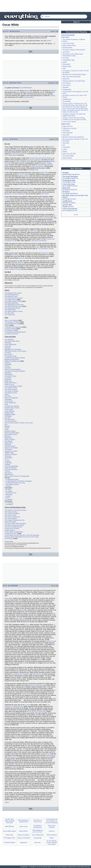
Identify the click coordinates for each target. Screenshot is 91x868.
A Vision (7, 471)
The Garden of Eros (11, 388)
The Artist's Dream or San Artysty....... (17, 351)
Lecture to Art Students (12, 529)
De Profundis (9, 539)
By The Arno (9, 354)
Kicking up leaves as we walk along (74, 81)
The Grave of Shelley (11, 391)
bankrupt (22, 258)
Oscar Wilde (23, 88)
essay (65, 193)
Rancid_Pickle (16, 83)
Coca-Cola (66, 135)
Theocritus (8, 456)
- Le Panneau (9, 503)
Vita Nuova (8, 473)
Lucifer (65, 149)
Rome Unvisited (10, 439)
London (30, 189)
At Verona (8, 346)
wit (7, 280)
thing (64, 190)
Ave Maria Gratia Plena (12, 341)
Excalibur (66, 173)
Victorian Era (50, 641)
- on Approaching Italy (12, 479)
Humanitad (8, 399)
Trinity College (20, 161)
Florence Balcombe (18, 194)
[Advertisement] (45, 6)
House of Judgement (11, 398)
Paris (35, 268)
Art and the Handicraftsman (13, 527)
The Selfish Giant (10, 310)
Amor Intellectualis (11, 344)
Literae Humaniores (37, 166)
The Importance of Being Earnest (15, 332)
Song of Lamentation (11, 448)
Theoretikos (8, 458)
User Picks (65, 37)
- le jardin (8, 496)
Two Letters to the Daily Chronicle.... (16, 510)
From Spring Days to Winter (14, 386)
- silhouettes (9, 494)
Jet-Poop (73, 182)
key (24, 663)
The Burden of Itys (11, 356)
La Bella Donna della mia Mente (15, 358)
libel (19, 733)
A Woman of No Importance (13, 327)
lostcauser (74, 186)
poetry (65, 199)
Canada (7, 200)
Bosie (23, 219)
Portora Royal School (36, 158)
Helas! (7, 394)
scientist (16, 91)
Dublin (52, 147)
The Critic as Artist (10, 515)
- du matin (8, 489)
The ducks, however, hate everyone (74, 50)
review (65, 178)
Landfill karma (67, 99)
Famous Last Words (24, 838)
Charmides (8, 364)
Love (24, 749)
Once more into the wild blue (71, 77)
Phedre (7, 428)
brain (18, 92)
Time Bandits (67, 101)
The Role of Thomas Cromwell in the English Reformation (74, 115)
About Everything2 (68, 35)
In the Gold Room (10, 403)
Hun (64, 145)
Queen (48, 41)
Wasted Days (9, 474)
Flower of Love (9, 384)
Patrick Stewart (67, 158)
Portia (7, 429)
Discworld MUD (67, 48)
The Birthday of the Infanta (13, 293)
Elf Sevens (66, 192)
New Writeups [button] (76, 168)
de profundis (38, 838)
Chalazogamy (67, 90)
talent (44, 798)
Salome (7, 325)
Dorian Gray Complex (52, 826)
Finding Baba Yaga (68, 60)
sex (30, 736)
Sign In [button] (76, 22)
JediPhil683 (14, 586)
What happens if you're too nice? (38, 831)
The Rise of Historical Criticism (14, 525)
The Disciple (9, 374)
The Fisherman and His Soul (14, 298)
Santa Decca (9, 443)
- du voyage (8, 491)
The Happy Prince (10, 300)
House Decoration (10, 522)
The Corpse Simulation (70, 177)
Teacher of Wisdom (11, 454)
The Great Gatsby (68, 156)
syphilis (42, 92)
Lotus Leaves (9, 409)
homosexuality (29, 97)
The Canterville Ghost (12, 295)
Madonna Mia (9, 413)
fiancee (9, 194)
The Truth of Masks (11, 519)
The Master (8, 416)
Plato (48, 754)
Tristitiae (7, 464)
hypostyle (71, 207)
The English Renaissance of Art (15, 520)
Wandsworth (44, 253)
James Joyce (24, 826)
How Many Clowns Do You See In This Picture (75, 196)
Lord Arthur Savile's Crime (13, 301)
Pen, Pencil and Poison (12, 514)
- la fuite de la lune (11, 493)
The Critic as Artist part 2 (13, 517)
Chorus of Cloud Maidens (13, 369)
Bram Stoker (45, 194)
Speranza (24, 154)
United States (45, 198)
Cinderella (15, 767)
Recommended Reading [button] (76, 32)
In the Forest (9, 401)
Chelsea (23, 189)
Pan (6, 424)
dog (37, 247)
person (6, 31)
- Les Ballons (9, 504)
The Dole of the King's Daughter (15, 371)
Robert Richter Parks (69, 45)
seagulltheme (76, 174)
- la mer (7, 498)
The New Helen (10, 419)
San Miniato (8, 441)
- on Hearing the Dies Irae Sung (15, 483)
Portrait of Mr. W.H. (11, 534)
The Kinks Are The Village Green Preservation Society (73, 55)
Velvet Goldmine (52, 835)
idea (5, 586)
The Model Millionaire (11, 303)
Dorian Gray (10, 835)
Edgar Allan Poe (68, 126)
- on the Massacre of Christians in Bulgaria (18, 481)
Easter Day (8, 381)
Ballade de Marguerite (12, 359)
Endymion (8, 379)
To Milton (8, 461)
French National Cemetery (13, 269)
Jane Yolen (66, 52)
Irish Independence (11, 155)
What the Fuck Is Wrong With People (74, 75)
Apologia (8, 348)
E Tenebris (8, 378)
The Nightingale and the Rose (14, 305)
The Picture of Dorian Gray (13, 306)
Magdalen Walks (10, 414)
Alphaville (65, 87)
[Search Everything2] (64, 17)
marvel (28, 694)
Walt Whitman (37, 674)
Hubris (7, 802)
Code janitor (66, 64)
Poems (7, 198)
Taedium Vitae (9, 453)
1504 (64, 69)
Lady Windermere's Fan (12, 324)
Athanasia (8, 343)
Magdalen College (46, 163)
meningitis (29, 92)
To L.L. (7, 459)
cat (33, 772)
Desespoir (8, 373)
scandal (52, 96)
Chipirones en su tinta (69, 128)
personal (66, 186)
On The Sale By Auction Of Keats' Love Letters (52, 843)
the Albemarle (32, 231)
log (64, 207)
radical (21, 796)
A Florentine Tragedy (11, 330)
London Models (10, 530)
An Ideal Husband (10, 329)
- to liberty (8, 486)
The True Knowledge (11, 466)
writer (52, 278)
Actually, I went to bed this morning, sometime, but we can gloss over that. (74, 119)
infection (54, 91)
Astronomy (66, 143)
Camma (7, 366)
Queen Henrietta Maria (12, 433)
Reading (16, 255)
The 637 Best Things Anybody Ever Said (9, 821)
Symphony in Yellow (11, 451)
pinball (65, 62)
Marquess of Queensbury (45, 218)
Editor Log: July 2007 (69, 154)
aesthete (26, 176)
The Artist (8, 353)
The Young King (10, 315)
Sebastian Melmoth (17, 263)
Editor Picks (66, 124)
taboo (39, 660)
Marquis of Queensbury (36, 685)
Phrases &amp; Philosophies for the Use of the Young (22, 537)
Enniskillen (49, 158)
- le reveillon (9, 499)
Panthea (7, 426)
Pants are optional (24, 835)
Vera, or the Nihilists (11, 320)
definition (66, 174)
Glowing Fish (73, 190)
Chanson (8, 363)
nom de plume (16, 154)
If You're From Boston (69, 122)
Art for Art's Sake (23, 174)
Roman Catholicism (21, 181)
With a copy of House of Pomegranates (17, 476)
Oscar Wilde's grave (9, 831)
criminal (27, 705)
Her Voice (8, 396)
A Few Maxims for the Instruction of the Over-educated (22, 535)
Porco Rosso (67, 83)
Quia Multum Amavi (11, 434)
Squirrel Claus (67, 66)
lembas (65, 152)
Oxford (7, 165)
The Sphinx (8, 449)
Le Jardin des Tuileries (12, 406)
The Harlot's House (11, 393)
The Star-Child (9, 313)
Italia (6, 404)
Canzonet (8, 368)
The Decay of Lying (11, 512)
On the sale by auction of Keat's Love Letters (19, 423)
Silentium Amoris (10, 446)
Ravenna (8, 170)
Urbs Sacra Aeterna (11, 469)
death (30, 88)
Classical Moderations (44, 165)
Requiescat (8, 438)
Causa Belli (66, 147)
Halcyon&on (16, 31)
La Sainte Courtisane (11, 334)
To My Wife (8, 463)
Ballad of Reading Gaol (12, 361)
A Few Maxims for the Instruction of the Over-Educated (52, 821)
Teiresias (15, 139)
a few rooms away (68, 43)
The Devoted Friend (11, 296)
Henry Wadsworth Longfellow (20, 674)
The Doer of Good (10, 376)
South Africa (9, 91)
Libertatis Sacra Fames (12, 408)
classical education (35, 160)
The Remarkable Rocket (12, 308)
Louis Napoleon (10, 411)
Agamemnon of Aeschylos (13, 349)
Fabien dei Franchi (11, 383)
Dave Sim (38, 843)
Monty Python (24, 831)
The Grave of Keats (11, 389)
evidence (27, 91)
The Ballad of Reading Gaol (38, 826)
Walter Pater (44, 173)
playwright (16, 280)
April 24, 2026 (67, 205)
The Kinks (66, 58)
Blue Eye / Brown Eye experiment (73, 137)
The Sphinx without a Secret (14, 311)
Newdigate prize (33, 170)
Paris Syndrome (67, 133)
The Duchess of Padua (12, 322)
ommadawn (72, 203)
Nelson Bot (66, 79)
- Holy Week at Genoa (12, 484)
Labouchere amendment (39, 241)
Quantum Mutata (10, 431)
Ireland (7, 149)
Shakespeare (12, 757)
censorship (66, 131)
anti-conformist (20, 618)
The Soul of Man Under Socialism (15, 524)
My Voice (8, 418)
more (76, 215)
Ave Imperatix (9, 339)
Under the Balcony (11, 468)
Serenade (8, 444)
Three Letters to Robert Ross (14, 532)
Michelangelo (51, 756)
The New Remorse (11, 421)
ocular (18, 149)
